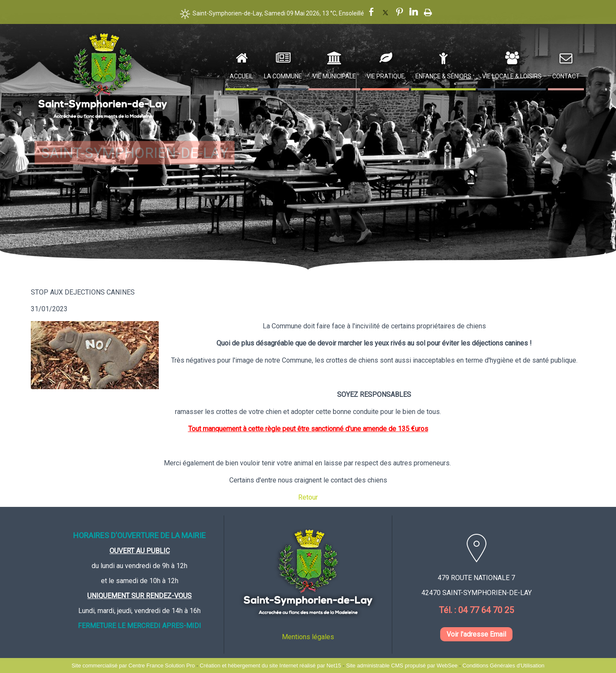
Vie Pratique (386, 76)
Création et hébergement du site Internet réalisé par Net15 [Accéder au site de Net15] (271, 666)
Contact (566, 76)
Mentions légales (308, 637)
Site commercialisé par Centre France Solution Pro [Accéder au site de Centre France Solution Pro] (133, 666)
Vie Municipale (334, 76)
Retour (308, 497)
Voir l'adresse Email (476, 634)
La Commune (283, 76)
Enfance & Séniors (443, 76)
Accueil (241, 76)
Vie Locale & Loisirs (512, 76)
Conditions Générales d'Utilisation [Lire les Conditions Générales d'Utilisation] (503, 666)
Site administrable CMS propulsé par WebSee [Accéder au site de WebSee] (402, 666)
